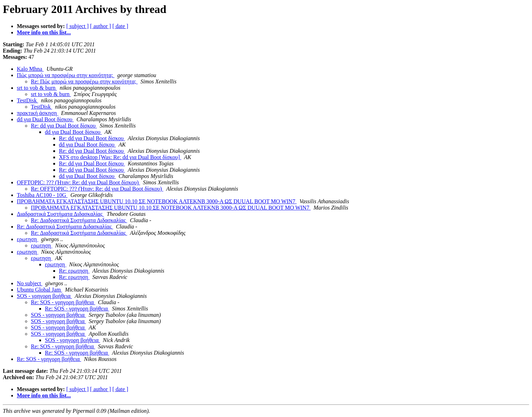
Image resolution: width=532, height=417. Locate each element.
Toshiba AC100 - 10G (42, 195)
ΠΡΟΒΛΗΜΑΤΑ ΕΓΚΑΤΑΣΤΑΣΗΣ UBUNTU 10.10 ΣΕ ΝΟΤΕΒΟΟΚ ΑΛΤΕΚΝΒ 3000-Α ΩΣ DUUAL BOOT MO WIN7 (157, 201)
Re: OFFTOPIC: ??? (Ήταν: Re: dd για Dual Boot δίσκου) (97, 189)
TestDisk (28, 100)
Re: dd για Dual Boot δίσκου (64, 126)
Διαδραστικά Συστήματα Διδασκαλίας (60, 214)
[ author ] (101, 26)
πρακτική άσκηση (38, 113)
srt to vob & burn (37, 88)
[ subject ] (78, 26)
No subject (30, 283)
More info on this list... (44, 32)
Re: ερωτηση (74, 271)
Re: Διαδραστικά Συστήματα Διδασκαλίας (79, 220)
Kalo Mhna (30, 69)
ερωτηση (28, 239)
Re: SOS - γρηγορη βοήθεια (63, 302)
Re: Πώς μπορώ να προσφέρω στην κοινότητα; (84, 81)
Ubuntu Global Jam (39, 290)
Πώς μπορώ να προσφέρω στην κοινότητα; (66, 75)
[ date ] (120, 26)
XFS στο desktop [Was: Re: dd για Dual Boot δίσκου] (120, 157)
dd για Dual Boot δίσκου (45, 119)
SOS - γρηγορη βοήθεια (44, 296)
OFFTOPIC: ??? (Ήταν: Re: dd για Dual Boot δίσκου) (78, 182)
